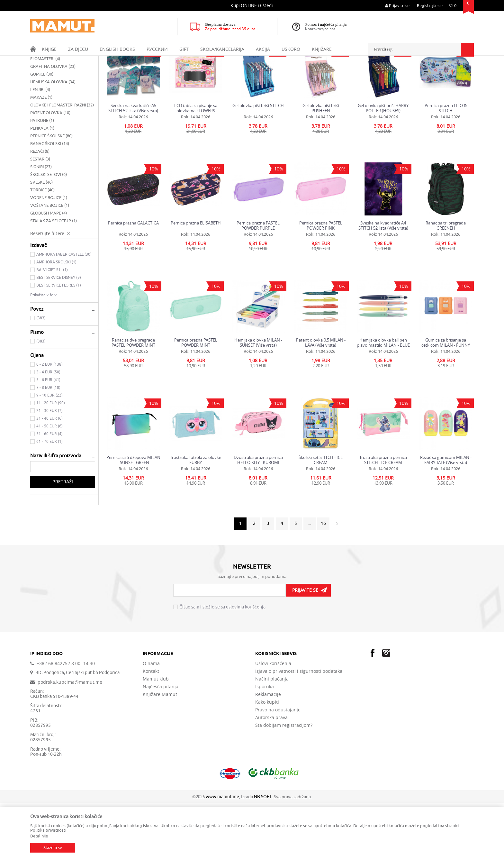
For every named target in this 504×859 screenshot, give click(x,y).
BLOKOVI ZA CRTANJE (54, 91)
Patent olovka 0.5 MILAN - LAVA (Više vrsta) (321, 398)
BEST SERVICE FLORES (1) (59, 341)
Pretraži (63, 538)
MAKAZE (41, 153)
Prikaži (402, 72)
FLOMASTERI (45, 114)
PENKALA (42, 184)
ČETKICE (41, 99)
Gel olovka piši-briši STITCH (258, 161)
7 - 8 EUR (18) (48, 443)
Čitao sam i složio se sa (222, 663)
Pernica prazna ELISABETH (196, 279)
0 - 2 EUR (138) (50, 420)
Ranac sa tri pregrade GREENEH (446, 281)
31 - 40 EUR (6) (50, 474)
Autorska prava (271, 773)
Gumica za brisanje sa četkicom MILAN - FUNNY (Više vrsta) (446, 398)
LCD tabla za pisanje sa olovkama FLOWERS (196, 164)
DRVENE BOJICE (48, 107)
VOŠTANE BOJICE (50, 261)
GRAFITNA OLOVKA (53, 122)
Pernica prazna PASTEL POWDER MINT (196, 398)
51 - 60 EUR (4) (50, 489)
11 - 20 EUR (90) (51, 459)
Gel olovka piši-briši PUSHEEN (321, 164)
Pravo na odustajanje (278, 765)
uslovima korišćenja (246, 663)
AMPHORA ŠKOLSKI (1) (56, 318)
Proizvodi (57, 60)
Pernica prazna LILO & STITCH (446, 164)
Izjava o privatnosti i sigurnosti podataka (299, 727)
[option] (252, 6)
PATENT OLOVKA (50, 168)
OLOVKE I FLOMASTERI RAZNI (62, 161)
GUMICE (42, 130)
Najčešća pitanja (161, 742)
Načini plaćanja (272, 735)
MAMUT (37, 60)
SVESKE (41, 238)
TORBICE (42, 246)
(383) (41, 374)
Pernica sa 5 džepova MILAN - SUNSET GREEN (133, 516)
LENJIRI (40, 145)
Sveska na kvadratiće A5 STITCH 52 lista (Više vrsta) (133, 164)
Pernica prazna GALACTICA (133, 279)
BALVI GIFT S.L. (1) (52, 325)
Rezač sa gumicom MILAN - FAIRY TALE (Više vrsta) (446, 516)
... (310, 579)
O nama (151, 719)
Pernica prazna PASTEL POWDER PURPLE (258, 281)
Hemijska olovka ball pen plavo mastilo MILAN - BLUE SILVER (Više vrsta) (383, 398)
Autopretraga (324, 72)
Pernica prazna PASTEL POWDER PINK (321, 281)
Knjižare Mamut (160, 750)
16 (323, 579)
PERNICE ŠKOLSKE (51, 192)
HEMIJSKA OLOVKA (53, 137)
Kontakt (151, 727)
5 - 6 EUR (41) (48, 435)
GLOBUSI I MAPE (49, 269)
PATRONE (42, 176)
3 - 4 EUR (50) (48, 428)
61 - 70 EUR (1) (50, 497)
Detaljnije (39, 836)
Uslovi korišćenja (273, 719)
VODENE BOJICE (49, 253)
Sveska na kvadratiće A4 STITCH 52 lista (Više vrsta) (383, 281)
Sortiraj (352, 72)
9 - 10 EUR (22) (50, 451)
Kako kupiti (267, 758)
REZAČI (40, 207)
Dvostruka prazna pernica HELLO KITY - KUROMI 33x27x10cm (258, 516)
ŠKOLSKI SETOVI (49, 230)
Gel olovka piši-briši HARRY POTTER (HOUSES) (383, 164)
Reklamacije (268, 750)
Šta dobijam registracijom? (284, 781)
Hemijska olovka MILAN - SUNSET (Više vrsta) (258, 398)
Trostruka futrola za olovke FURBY (196, 516)
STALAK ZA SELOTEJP (54, 276)
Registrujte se (430, 6)
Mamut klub (156, 735)
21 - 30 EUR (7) (50, 466)
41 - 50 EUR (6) (50, 482)
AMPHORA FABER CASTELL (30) (64, 310)
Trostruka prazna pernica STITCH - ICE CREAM (383, 516)
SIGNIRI (41, 222)
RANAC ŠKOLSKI (50, 199)
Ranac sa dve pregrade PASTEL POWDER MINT (133, 398)
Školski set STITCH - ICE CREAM (321, 516)
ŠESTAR (40, 215)
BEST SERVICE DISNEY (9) (59, 333)
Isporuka (265, 742)
